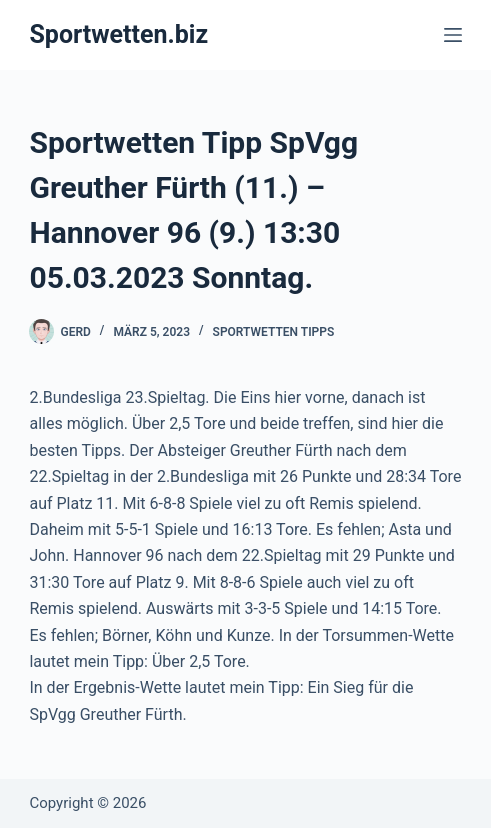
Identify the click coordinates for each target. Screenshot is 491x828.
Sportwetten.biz (118, 34)
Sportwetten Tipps (274, 332)
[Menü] (453, 35)
